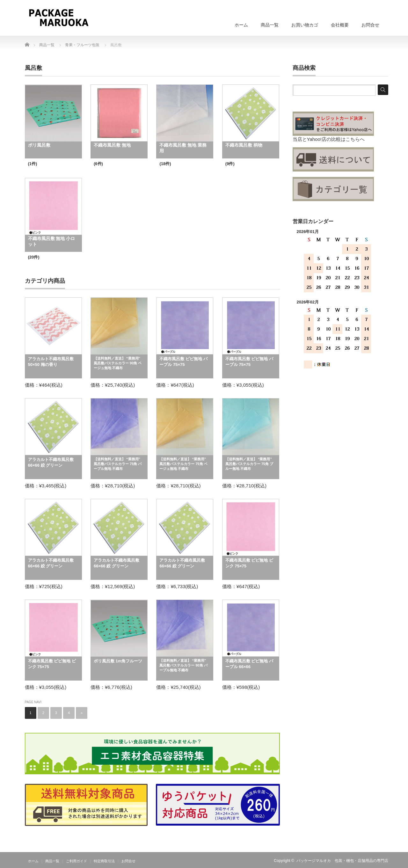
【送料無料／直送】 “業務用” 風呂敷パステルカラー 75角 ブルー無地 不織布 (249, 464)
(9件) (230, 164)
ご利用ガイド (76, 861)
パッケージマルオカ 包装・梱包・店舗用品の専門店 (342, 861)
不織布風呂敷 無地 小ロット (52, 241)
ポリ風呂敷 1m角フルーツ (118, 661)
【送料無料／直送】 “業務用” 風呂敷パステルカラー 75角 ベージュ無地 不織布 (183, 464)
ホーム (241, 25)
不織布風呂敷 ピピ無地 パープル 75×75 (183, 362)
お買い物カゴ (305, 25)
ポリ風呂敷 (39, 145)
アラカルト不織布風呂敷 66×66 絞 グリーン (51, 462)
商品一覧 (270, 25)
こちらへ (355, 139)
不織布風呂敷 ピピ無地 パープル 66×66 (249, 664)
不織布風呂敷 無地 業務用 (183, 148)
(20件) (34, 257)
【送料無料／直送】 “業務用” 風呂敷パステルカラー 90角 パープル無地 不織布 (183, 665)
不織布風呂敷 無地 (112, 145)
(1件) (33, 164)
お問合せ (370, 25)
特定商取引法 (104, 861)
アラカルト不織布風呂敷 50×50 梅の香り (51, 362)
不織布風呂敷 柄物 (244, 145)
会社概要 (340, 25)
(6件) (98, 164)
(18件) (165, 164)
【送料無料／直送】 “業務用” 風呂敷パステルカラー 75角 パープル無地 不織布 (118, 464)
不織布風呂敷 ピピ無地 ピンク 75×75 (249, 563)
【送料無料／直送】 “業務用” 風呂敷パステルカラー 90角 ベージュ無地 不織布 (118, 363)
